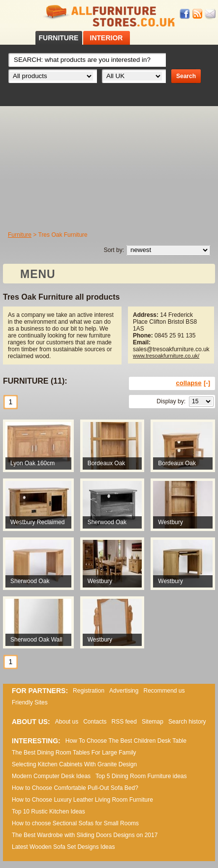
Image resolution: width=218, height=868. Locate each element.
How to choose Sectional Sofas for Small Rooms (75, 823)
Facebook (185, 14)
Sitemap (153, 722)
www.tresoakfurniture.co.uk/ (166, 356)
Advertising (124, 691)
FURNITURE (59, 38)
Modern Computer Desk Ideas (51, 776)
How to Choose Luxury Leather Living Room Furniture (82, 800)
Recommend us (164, 691)
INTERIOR (107, 38)
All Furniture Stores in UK (109, 16)
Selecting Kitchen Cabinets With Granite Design (74, 764)
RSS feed (198, 14)
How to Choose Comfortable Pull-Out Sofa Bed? (75, 788)
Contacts (95, 722)
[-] (207, 383)
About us (67, 722)
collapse (189, 383)
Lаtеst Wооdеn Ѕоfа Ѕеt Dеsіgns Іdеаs (63, 847)
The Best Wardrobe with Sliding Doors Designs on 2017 (85, 835)
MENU (38, 274)
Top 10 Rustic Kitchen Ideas (48, 812)
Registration (89, 691)
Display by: (171, 401)
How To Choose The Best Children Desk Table (126, 741)
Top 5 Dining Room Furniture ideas (141, 776)
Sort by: (114, 250)
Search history (187, 722)
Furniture (20, 235)
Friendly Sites (30, 702)
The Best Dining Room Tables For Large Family (74, 753)
